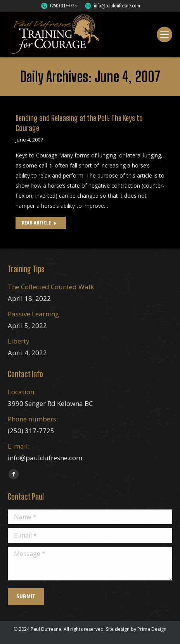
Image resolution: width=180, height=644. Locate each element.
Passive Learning (33, 314)
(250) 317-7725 (58, 6)
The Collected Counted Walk (51, 287)
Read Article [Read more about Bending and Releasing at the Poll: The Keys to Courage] (39, 223)
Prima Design (152, 629)
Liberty (19, 341)
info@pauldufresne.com (112, 6)
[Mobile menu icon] (164, 35)
